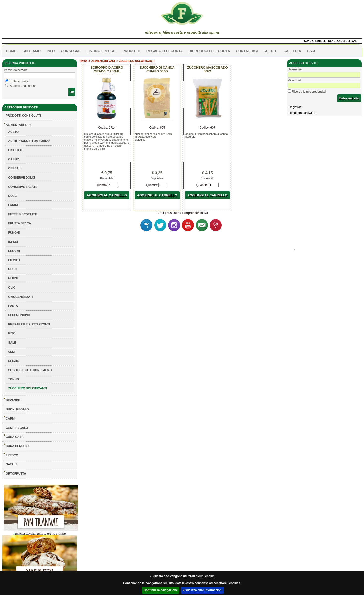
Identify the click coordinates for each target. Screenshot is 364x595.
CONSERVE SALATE (23, 187)
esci (311, 51)
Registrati (295, 107)
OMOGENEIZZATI (20, 297)
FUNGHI (14, 233)
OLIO (12, 288)
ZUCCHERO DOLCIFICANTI (27, 388)
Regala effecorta (165, 51)
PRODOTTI (131, 51)
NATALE (12, 464)
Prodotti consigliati (23, 116)
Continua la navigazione (161, 590)
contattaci (247, 51)
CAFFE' (13, 159)
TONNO (13, 379)
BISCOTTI (15, 150)
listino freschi (102, 51)
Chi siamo (31, 51)
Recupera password (302, 113)
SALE (12, 343)
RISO (12, 333)
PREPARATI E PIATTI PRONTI (29, 324)
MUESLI (14, 278)
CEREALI (15, 168)
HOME (11, 51)
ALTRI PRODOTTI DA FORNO (29, 141)
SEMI (12, 352)
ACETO (13, 132)
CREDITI (271, 51)
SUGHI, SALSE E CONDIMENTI (30, 370)
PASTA (13, 306)
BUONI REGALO (17, 409)
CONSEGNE (71, 51)
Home (84, 61)
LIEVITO (14, 260)
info (51, 51)
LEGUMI (14, 251)
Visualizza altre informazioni (202, 590)
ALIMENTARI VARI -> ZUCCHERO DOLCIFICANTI (123, 61)
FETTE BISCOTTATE (23, 214)
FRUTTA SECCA (20, 223)
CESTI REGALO (17, 428)
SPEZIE (13, 361)
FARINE (14, 205)
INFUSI (13, 242)
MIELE (13, 269)
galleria (292, 51)
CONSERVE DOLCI (22, 178)
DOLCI (13, 196)
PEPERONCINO (19, 315)
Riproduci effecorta (209, 51)
